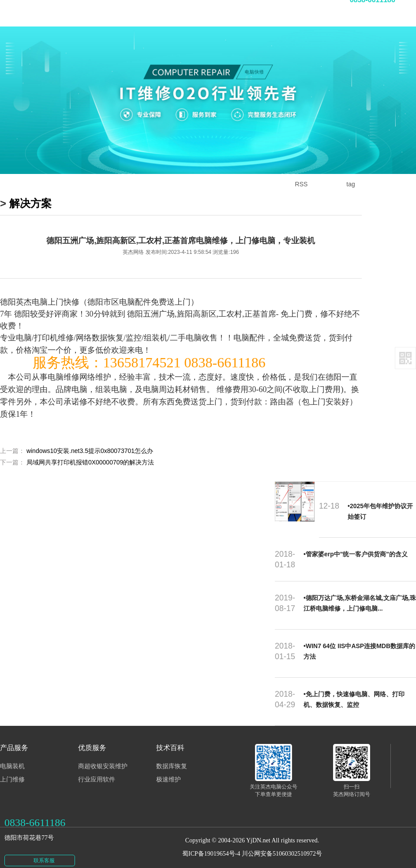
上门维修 (12, 772)
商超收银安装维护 (103, 758)
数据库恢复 (172, 758)
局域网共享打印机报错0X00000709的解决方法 (90, 462)
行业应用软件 (97, 772)
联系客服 (44, 853)
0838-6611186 (35, 815)
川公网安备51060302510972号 (282, 846)
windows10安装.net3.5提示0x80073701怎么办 (90, 451)
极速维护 (169, 772)
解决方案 (30, 203)
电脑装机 (12, 758)
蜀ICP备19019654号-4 (211, 846)
